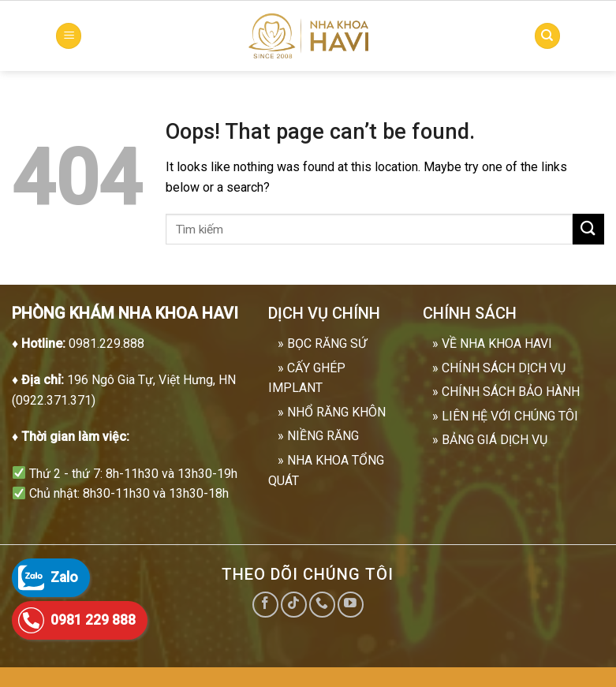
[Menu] (69, 36)
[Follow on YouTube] (351, 605)
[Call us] (322, 605)
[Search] (547, 36)
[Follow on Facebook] (265, 605)
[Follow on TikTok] (294, 605)
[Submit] (588, 229)
